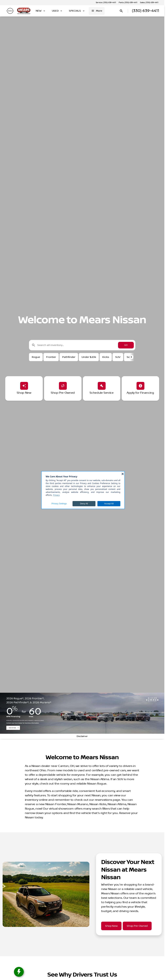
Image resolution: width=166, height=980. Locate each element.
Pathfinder (69, 357)
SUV (118, 357)
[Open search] (121, 11)
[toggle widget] (19, 972)
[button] (132, 357)
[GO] (126, 345)
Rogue (36, 357)
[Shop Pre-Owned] (137, 926)
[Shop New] (111, 926)
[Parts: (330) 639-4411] (128, 3)
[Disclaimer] (82, 736)
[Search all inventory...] (82, 345)
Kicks (106, 357)
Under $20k (89, 357)
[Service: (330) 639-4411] (106, 3)
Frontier (51, 357)
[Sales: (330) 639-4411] (149, 3)
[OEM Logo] (10, 11)
